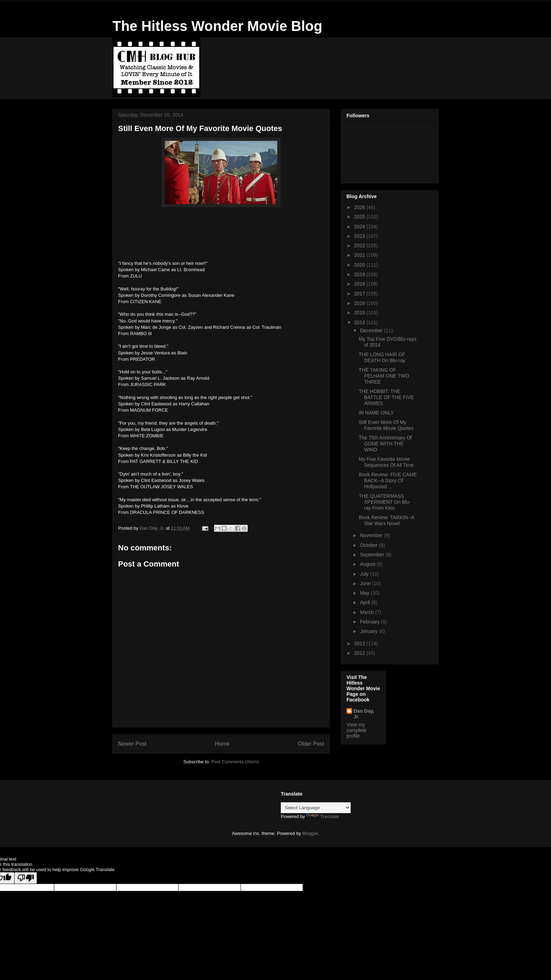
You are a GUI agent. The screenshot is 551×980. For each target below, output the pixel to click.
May (365, 593)
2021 (360, 255)
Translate (323, 816)
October (369, 545)
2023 (360, 236)
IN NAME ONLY (376, 413)
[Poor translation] (26, 878)
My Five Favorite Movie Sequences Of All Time (386, 462)
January (369, 631)
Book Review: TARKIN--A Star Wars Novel (386, 520)
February (370, 622)
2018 (360, 284)
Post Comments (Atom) (235, 762)
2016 (360, 303)
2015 (360, 313)
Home (222, 744)
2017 (360, 294)
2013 (360, 643)
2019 (360, 274)
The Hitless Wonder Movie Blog (217, 26)
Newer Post (132, 744)
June (366, 583)
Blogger (310, 833)
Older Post (311, 744)
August (368, 564)
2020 (360, 265)
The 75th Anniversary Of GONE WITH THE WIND (385, 444)
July (365, 574)
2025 (360, 217)
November (372, 535)
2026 (360, 207)
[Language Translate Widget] (316, 808)
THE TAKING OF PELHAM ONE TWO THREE (384, 376)
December (372, 331)
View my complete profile (356, 730)
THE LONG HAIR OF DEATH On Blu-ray (382, 357)
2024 (360, 227)
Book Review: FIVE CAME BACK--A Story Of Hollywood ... (388, 481)
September (372, 555)
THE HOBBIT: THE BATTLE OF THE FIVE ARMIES (386, 397)
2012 (360, 653)
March (367, 612)
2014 (360, 322)
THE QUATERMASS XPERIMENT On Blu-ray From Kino (385, 502)
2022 (360, 246)
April (365, 602)
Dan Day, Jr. (364, 714)
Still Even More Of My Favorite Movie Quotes (386, 425)
